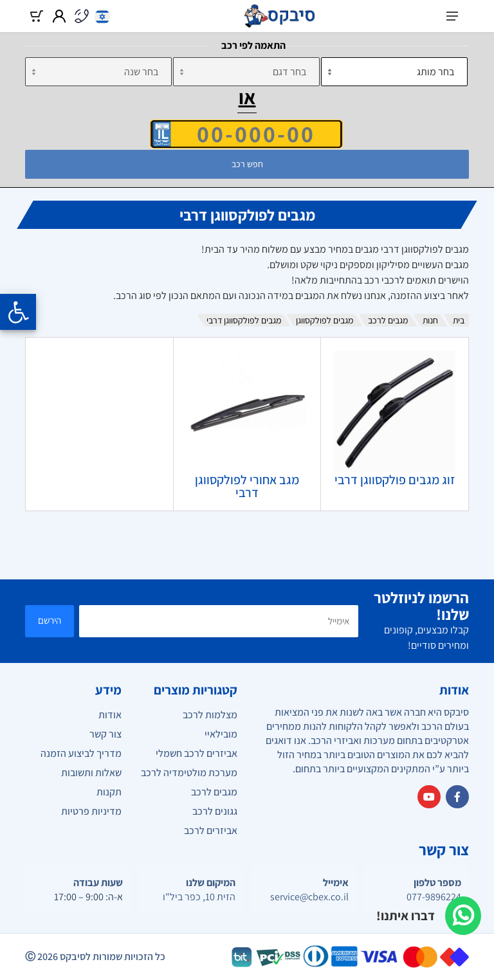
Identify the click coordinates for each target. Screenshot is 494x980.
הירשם (50, 620)
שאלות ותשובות (91, 773)
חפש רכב (247, 164)
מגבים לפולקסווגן (325, 320)
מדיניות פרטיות (91, 811)
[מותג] (394, 72)
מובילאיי (221, 734)
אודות (110, 715)
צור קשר (105, 734)
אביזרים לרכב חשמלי (197, 753)
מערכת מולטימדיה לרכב (189, 773)
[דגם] (246, 72)
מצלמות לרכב (210, 715)
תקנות (109, 792)
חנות (430, 320)
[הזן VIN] (246, 134)
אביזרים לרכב (211, 830)
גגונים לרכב (215, 811)
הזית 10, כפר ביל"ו (199, 897)
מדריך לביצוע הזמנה (81, 753)
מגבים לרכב (388, 320)
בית (459, 320)
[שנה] (98, 72)
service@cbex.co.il (309, 897)
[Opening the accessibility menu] (18, 312)
